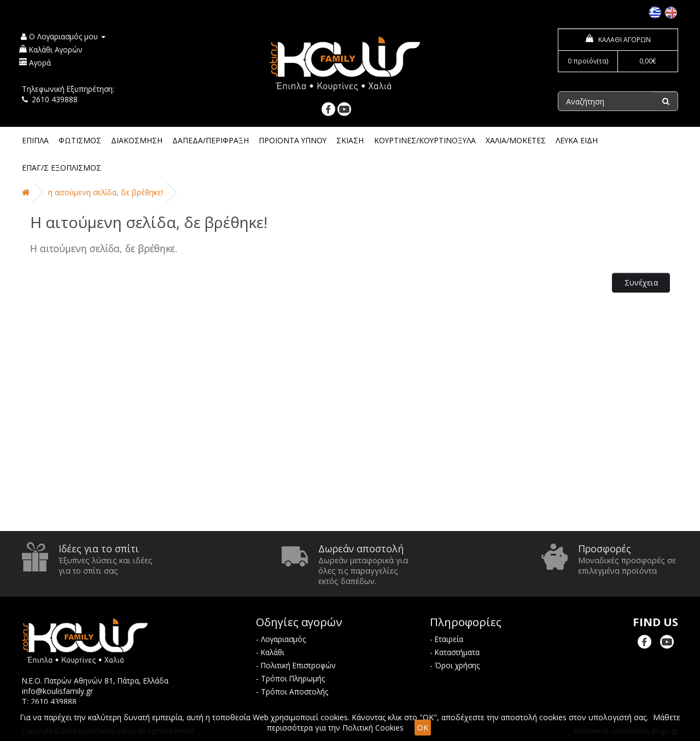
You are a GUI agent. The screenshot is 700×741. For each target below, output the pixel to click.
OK (423, 728)
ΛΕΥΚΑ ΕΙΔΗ (577, 140)
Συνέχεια (641, 282)
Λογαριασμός (283, 639)
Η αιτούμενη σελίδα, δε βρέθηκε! (106, 192)
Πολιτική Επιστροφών (298, 665)
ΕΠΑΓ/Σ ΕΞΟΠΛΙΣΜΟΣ (62, 168)
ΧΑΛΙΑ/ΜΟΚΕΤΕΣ (516, 140)
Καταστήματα (457, 652)
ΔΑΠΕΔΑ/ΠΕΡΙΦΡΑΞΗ (211, 140)
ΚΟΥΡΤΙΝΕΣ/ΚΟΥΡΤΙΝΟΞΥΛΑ (425, 140)
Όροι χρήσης (457, 665)
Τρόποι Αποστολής (294, 692)
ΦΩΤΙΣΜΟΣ (80, 140)
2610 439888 (55, 99)
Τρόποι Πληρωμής (293, 678)
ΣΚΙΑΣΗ (350, 140)
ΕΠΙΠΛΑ (35, 140)
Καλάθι (273, 652)
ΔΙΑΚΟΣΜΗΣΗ (137, 140)
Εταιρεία (449, 639)
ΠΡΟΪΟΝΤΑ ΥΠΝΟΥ (293, 140)
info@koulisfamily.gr (57, 691)
